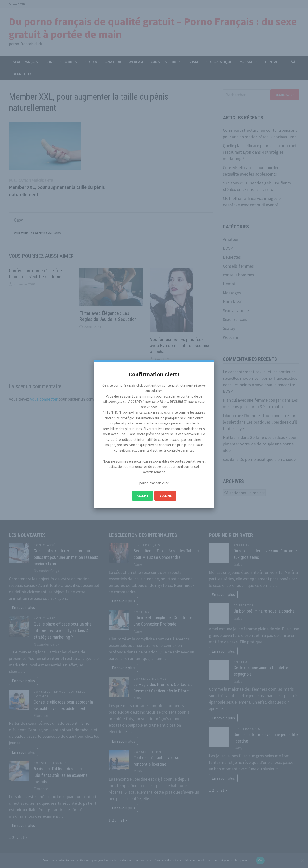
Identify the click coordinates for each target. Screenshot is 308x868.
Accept (142, 496)
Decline (165, 496)
